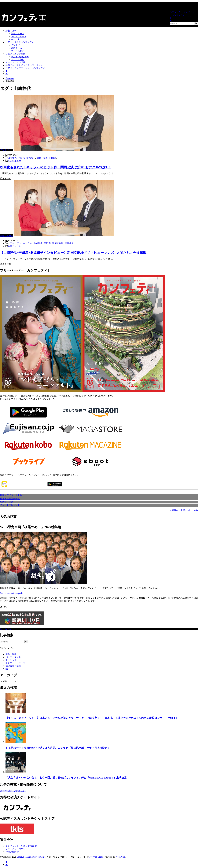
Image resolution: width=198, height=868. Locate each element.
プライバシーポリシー (16, 849)
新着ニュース (12, 31)
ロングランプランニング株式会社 (22, 846)
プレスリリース (19, 36)
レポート (15, 39)
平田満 (21, 158)
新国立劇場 (58, 243)
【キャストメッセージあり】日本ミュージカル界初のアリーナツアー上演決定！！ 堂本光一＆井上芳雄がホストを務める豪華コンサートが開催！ (92, 718)
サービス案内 (18, 51)
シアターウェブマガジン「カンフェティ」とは (182, 14)
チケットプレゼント (10, 505)
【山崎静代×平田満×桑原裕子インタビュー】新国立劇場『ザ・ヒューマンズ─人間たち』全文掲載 (73, 253)
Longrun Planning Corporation (30, 857)
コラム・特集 (18, 60)
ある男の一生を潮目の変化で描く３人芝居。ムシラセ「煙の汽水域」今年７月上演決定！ (58, 748)
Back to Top (5, 629)
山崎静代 (12, 158)
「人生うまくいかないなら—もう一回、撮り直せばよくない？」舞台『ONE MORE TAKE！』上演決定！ (67, 778)
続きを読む (5, 179)
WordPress (120, 857)
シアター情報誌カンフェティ (20, 42)
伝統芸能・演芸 (13, 666)
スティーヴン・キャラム (20, 243)
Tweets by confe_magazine (12, 593)
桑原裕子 (31, 158)
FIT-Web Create (96, 857)
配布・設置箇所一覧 (10, 499)
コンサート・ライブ (15, 663)
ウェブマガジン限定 (15, 54)
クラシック (11, 660)
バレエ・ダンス (13, 657)
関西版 (53, 158)
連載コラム (16, 48)
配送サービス (7, 502)
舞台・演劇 (42, 158)
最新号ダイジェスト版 (11, 495)
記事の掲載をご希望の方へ (13, 791)
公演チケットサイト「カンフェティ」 (24, 65)
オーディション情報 (15, 62)
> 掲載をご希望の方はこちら (184, 510)
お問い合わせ (12, 852)
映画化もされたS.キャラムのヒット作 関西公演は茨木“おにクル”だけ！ (55, 167)
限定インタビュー (20, 57)
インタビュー (18, 45)
